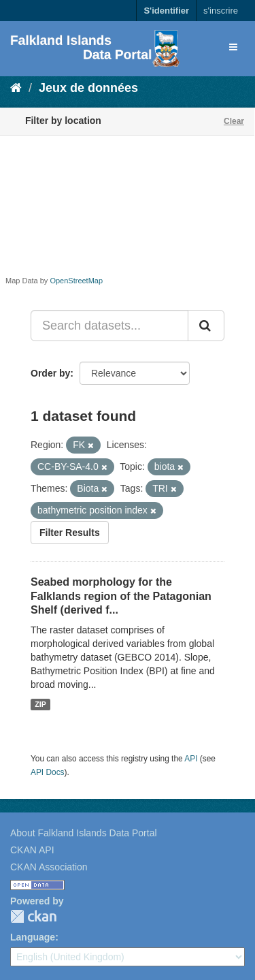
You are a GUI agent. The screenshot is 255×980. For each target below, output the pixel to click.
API (191, 759)
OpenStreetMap (76, 281)
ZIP (40, 704)
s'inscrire (221, 11)
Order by (50, 373)
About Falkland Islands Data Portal (84, 833)
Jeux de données (88, 88)
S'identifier (166, 11)
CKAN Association (49, 867)
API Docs (48, 772)
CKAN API (32, 850)
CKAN (33, 916)
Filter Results (70, 533)
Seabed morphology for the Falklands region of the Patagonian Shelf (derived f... (121, 596)
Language (33, 937)
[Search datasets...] (109, 326)
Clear (234, 121)
